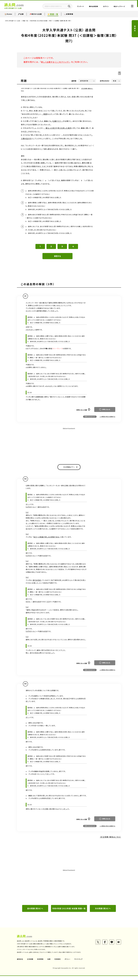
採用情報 (40, 963)
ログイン (105, 7)
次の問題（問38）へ (103, 909)
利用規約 (58, 963)
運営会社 (20, 963)
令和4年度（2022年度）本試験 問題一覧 (69, 911)
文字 (105, 81)
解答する (58, 257)
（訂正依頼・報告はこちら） (110, 838)
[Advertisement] (69, 445)
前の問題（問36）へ (35, 909)
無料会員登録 (92, 7)
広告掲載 (30, 963)
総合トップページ (118, 7)
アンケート (79, 7)
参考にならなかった (90, 417)
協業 (49, 963)
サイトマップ (79, 963)
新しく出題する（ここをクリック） (56, 62)
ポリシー (68, 963)
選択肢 (74, 81)
